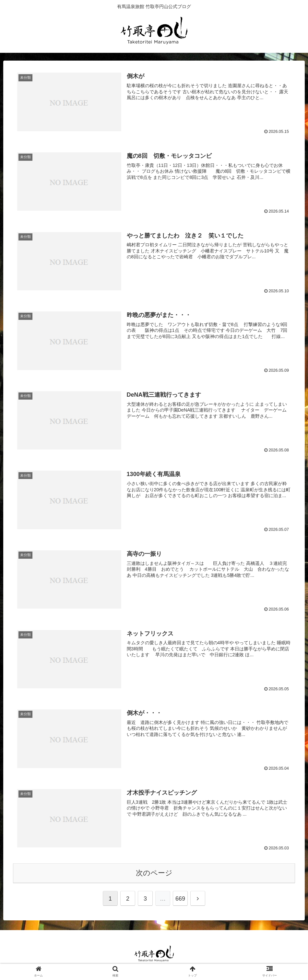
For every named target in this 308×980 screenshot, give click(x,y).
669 (180, 900)
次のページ (154, 874)
